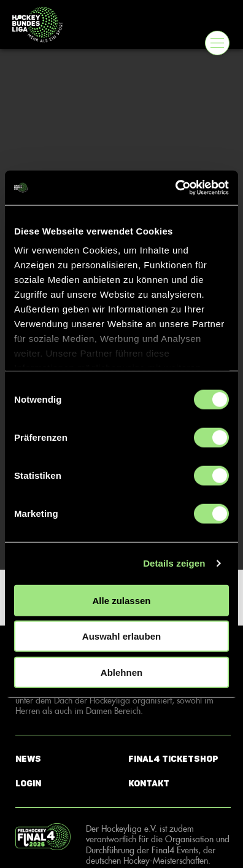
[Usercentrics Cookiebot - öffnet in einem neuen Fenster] (175, 188)
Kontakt (149, 784)
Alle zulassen (121, 600)
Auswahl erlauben (121, 636)
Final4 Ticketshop (173, 759)
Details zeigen (174, 563)
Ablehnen (121, 672)
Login (28, 784)
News (28, 759)
